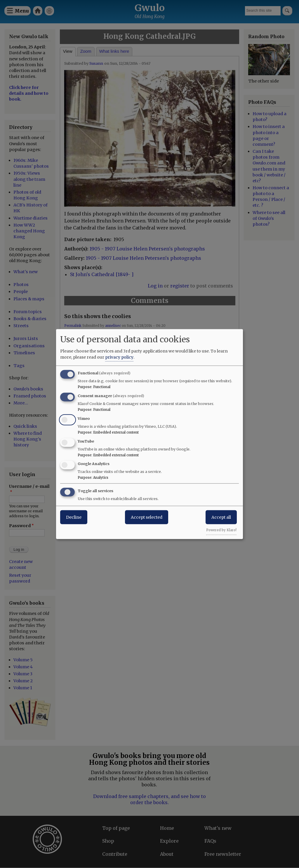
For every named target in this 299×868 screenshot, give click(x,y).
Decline (74, 517)
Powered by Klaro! (221, 530)
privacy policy (119, 357)
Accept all (221, 517)
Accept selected (147, 517)
